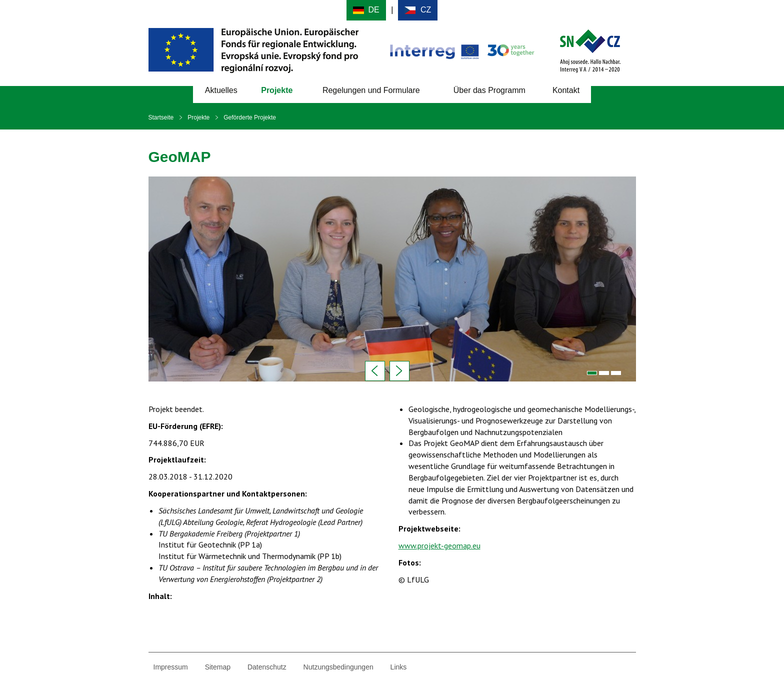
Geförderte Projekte (250, 117)
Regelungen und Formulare (371, 90)
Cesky (418, 10)
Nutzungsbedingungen (338, 667)
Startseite (161, 117)
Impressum (171, 667)
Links (399, 667)
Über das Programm (489, 90)
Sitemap (218, 667)
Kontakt (566, 90)
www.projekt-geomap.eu (439, 545)
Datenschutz (267, 667)
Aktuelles (221, 90)
